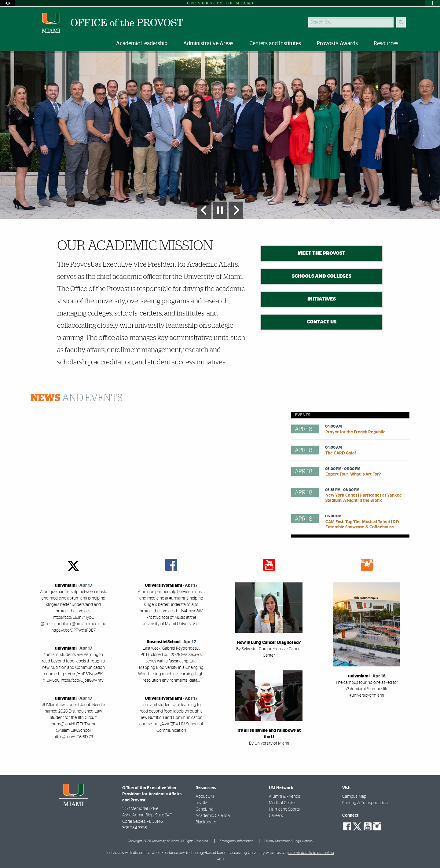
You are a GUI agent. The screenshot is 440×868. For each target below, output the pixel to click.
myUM (202, 803)
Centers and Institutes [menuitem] (275, 44)
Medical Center (282, 803)
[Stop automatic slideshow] (220, 210)
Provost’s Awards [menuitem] (337, 44)
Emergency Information (237, 841)
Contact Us (322, 322)
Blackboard (206, 822)
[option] (220, 135)
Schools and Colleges (322, 276)
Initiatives (322, 299)
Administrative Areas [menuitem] (208, 44)
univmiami (66, 585)
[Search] (401, 22)
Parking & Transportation (365, 803)
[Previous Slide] (204, 210)
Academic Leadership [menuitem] (142, 44)
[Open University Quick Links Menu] (432, 3)
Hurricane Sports (284, 809)
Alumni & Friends (284, 797)
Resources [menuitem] (386, 44)
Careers (276, 816)
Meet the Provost (321, 253)
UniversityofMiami (163, 585)
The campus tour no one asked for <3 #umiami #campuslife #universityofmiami (367, 689)
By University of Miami (269, 743)
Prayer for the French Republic (355, 432)
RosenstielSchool (164, 642)
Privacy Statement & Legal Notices (288, 841)
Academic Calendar (213, 816)
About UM (205, 797)
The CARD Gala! (341, 453)
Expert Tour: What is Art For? (353, 474)
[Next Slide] (236, 210)
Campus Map (354, 797)
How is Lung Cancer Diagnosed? (269, 643)
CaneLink (204, 809)
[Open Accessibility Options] (8, 3)
